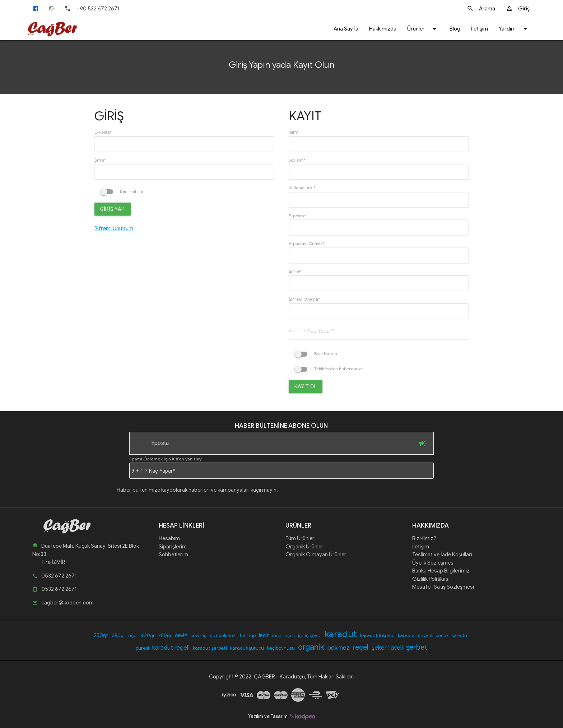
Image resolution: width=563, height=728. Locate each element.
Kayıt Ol (306, 386)
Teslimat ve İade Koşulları (442, 555)
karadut (341, 634)
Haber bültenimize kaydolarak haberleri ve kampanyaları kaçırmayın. (197, 490)
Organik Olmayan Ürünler (316, 555)
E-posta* (297, 216)
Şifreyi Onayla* (304, 299)
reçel (360, 647)
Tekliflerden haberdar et (329, 369)
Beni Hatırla (122, 191)
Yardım (514, 29)
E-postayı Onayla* (307, 243)
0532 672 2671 (54, 576)
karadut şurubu (247, 648)
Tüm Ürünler (300, 538)
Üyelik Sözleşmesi (433, 563)
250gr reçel (125, 636)
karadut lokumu (377, 636)
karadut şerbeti (210, 648)
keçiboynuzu (281, 648)
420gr (148, 636)
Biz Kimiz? (424, 538)
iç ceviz (313, 636)
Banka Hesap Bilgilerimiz (441, 571)
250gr (101, 635)
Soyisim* (297, 160)
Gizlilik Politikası (431, 579)
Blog (455, 29)
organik (311, 647)
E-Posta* (103, 132)
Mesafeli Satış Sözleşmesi (443, 587)
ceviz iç (198, 636)
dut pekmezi (223, 636)
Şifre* (100, 160)
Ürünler (423, 29)
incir (264, 635)
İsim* (294, 132)
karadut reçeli (171, 648)
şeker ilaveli (387, 648)
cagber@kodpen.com (63, 603)
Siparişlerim (173, 547)
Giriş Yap (113, 209)
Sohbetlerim (173, 555)
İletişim (480, 29)
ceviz (181, 635)
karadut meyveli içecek (423, 636)
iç (300, 636)
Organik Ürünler (304, 547)
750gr (165, 636)
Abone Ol (423, 443)
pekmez (338, 648)
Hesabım (169, 538)
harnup (248, 636)
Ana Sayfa (346, 29)
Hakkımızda (383, 29)
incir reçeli (283, 636)
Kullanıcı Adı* (302, 188)
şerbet (417, 647)
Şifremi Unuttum (114, 228)
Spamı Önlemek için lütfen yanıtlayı (166, 459)
